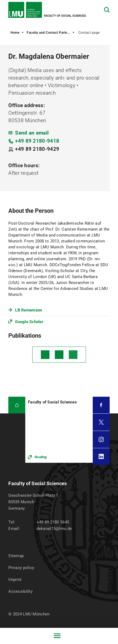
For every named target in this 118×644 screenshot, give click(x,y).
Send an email (32, 133)
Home (15, 33)
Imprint (15, 580)
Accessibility (20, 591)
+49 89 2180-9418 (37, 141)
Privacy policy (21, 568)
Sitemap (16, 556)
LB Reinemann (28, 310)
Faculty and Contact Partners (49, 33)
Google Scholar (29, 322)
